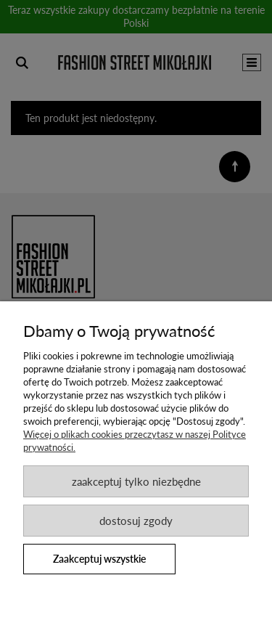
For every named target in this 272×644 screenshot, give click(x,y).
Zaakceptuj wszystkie (99, 559)
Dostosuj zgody (136, 521)
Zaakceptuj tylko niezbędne (136, 481)
